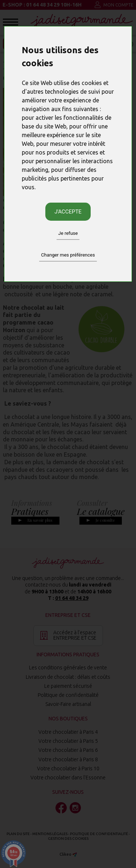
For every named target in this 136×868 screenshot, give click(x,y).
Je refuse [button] (68, 233)
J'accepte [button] (68, 212)
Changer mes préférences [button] (68, 255)
